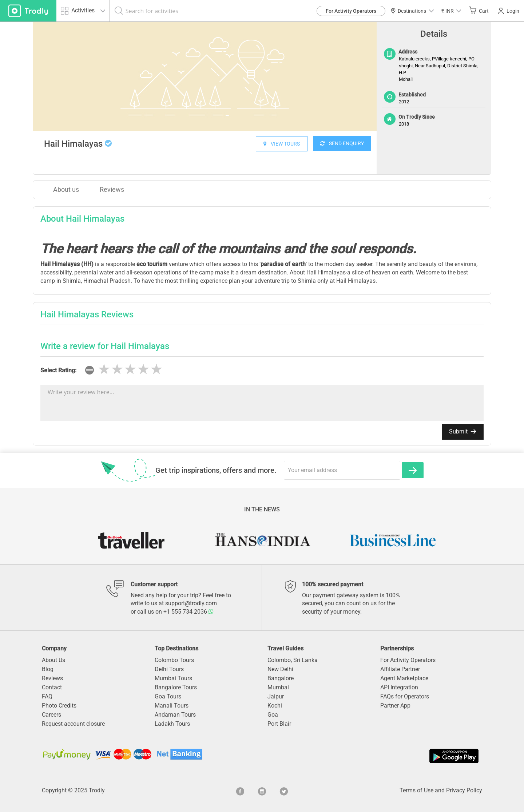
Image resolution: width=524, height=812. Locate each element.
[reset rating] (90, 370)
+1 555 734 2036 (188, 612)
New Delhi (280, 669)
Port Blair (279, 724)
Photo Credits (59, 706)
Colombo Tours (174, 660)
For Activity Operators (351, 11)
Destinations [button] (412, 11)
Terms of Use (416, 790)
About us (66, 189)
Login (509, 11)
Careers (51, 715)
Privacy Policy (464, 790)
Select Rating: (58, 370)
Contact (52, 687)
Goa (273, 715)
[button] (451, 11)
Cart (479, 11)
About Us (53, 660)
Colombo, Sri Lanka (293, 660)
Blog (48, 669)
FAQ (47, 696)
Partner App (395, 706)
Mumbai (278, 687)
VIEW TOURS (282, 144)
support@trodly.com (191, 603)
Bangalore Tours (176, 687)
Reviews (112, 189)
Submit (463, 431)
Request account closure (73, 724)
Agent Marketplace (404, 678)
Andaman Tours (175, 715)
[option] (205, 76)
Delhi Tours (169, 669)
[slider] (130, 369)
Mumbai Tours (173, 678)
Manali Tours (172, 706)
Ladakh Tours (172, 724)
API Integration (399, 687)
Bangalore (281, 678)
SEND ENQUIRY (342, 143)
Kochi (275, 706)
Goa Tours (168, 696)
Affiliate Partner (400, 669)
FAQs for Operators (405, 696)
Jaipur (276, 696)
